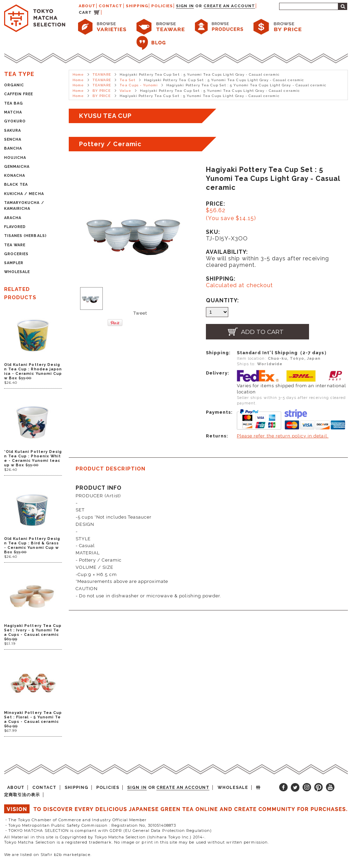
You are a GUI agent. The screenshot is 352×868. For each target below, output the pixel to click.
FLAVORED (15, 227)
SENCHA (13, 139)
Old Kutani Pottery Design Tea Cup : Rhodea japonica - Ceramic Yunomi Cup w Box (33, 371)
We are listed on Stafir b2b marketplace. (48, 855)
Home (78, 74)
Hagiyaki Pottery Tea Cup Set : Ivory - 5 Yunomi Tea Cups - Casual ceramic (33, 630)
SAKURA (13, 131)
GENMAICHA (17, 167)
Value (125, 91)
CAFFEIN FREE (19, 94)
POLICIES (162, 6)
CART (85, 12)
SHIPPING (137, 6)
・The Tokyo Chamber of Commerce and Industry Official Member (75, 820)
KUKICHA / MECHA (24, 194)
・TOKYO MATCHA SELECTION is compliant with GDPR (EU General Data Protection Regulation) (108, 831)
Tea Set (127, 80)
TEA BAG (14, 103)
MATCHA (13, 112)
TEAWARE (102, 74)
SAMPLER (14, 263)
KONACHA (15, 176)
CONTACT (111, 6)
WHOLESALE (17, 272)
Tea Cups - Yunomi (139, 85)
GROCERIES (16, 254)
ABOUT (87, 6)
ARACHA (13, 218)
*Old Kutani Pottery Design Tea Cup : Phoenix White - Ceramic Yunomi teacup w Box (33, 458)
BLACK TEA (16, 185)
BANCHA (13, 148)
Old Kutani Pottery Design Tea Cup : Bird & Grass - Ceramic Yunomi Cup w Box (32, 545)
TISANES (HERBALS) (25, 236)
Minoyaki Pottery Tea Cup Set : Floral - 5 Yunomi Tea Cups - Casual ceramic (33, 717)
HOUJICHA (15, 158)
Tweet (140, 313)
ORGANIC (14, 85)
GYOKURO (15, 121)
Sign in (185, 6)
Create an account (229, 6)
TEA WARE (15, 245)
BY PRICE (102, 91)
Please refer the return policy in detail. (283, 436)
